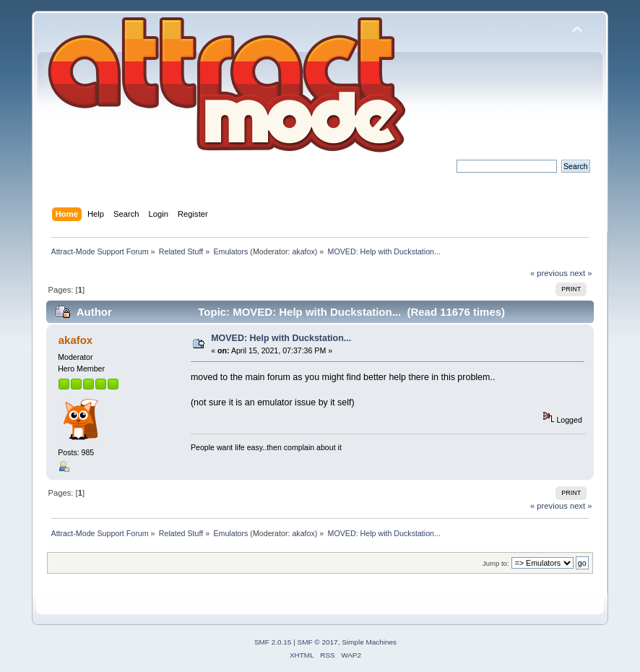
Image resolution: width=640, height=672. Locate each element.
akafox (303, 251)
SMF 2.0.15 (273, 642)
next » (581, 273)
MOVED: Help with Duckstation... (281, 338)
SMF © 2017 (318, 642)
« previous (549, 273)
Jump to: (496, 563)
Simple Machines (369, 642)
